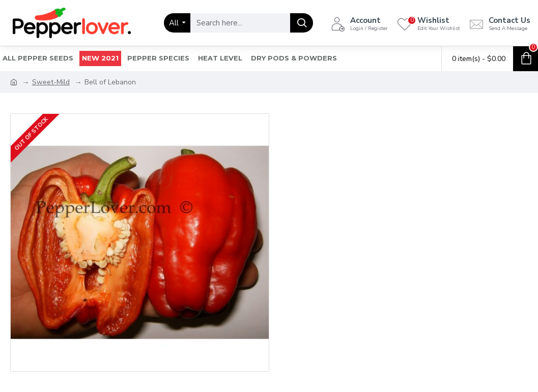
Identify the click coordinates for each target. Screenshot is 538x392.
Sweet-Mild (51, 82)
